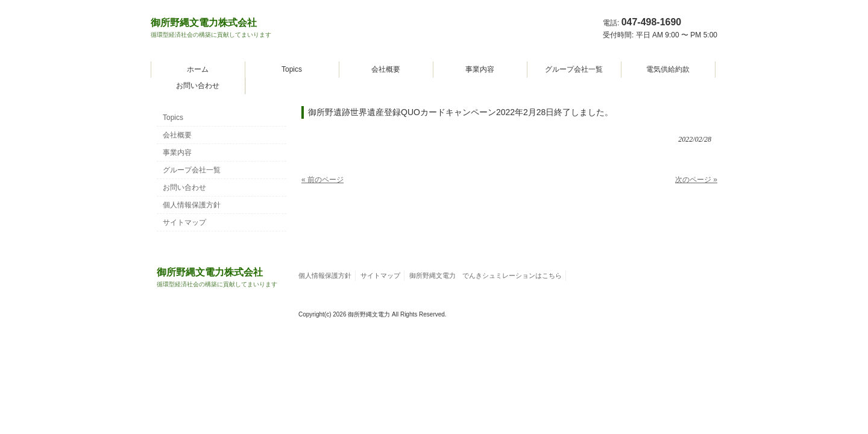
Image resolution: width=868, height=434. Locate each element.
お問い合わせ (198, 86)
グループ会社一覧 (574, 69)
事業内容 (480, 69)
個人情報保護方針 (192, 205)
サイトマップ (184, 222)
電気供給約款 (668, 69)
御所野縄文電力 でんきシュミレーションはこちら (486, 275)
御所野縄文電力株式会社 (211, 28)
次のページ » (696, 180)
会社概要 (386, 69)
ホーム (198, 69)
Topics (292, 69)
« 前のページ (322, 180)
